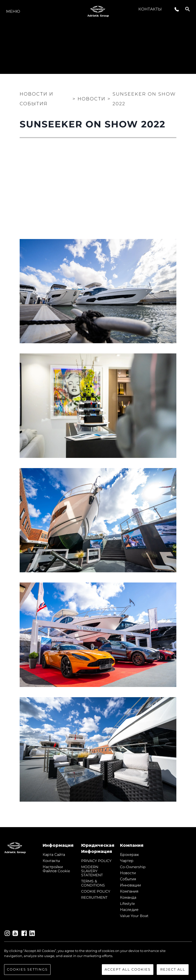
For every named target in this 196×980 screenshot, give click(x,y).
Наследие (129, 910)
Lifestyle (127, 904)
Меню (13, 11)
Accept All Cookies (128, 969)
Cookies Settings (27, 969)
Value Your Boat (134, 916)
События (128, 879)
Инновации (130, 885)
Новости (128, 873)
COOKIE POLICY (96, 891)
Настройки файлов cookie (56, 869)
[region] (98, 962)
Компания (129, 891)
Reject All (173, 969)
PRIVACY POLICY (96, 861)
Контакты (150, 9)
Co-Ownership (133, 867)
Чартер (127, 861)
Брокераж (129, 855)
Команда (128, 897)
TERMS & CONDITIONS (93, 883)
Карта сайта (54, 855)
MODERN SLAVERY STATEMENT (92, 871)
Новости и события (36, 99)
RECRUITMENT (94, 897)
